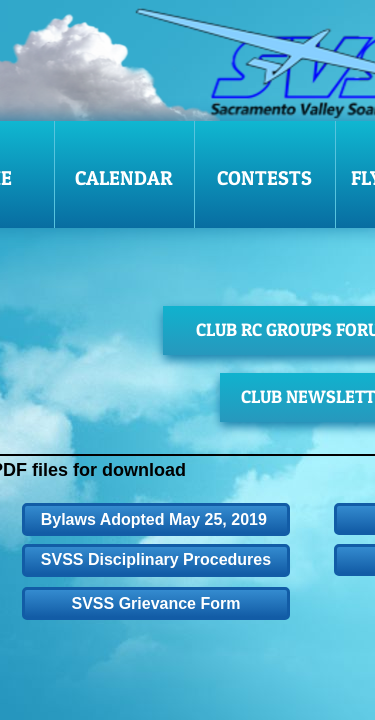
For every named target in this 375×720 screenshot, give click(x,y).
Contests (264, 178)
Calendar (124, 178)
